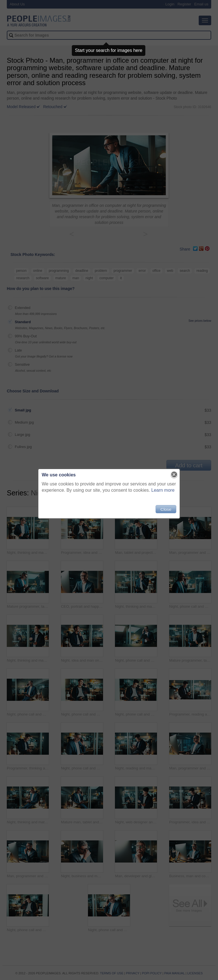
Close (166, 509)
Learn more (163, 490)
